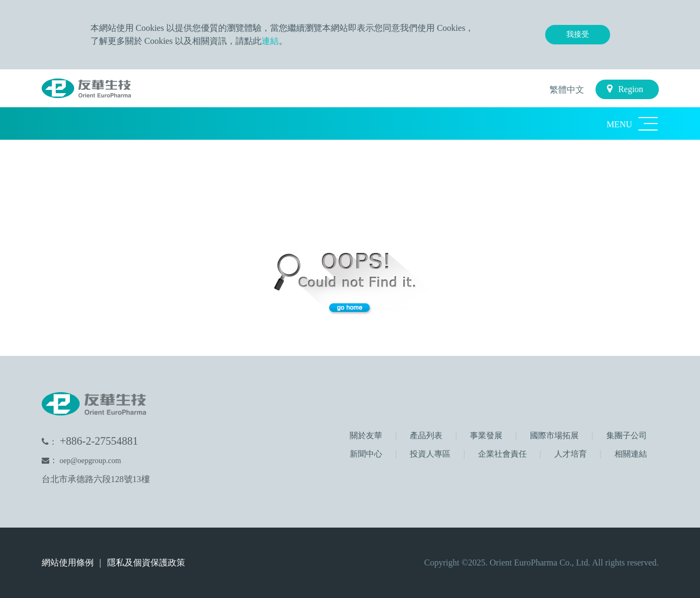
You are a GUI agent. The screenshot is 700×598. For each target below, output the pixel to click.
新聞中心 (366, 454)
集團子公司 (626, 435)
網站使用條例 (69, 563)
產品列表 (425, 435)
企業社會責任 (501, 454)
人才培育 (570, 454)
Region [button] (625, 89)
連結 (270, 41)
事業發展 (485, 435)
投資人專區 (429, 454)
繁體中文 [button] (566, 90)
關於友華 (366, 435)
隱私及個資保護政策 (146, 563)
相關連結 (630, 454)
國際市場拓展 (553, 435)
